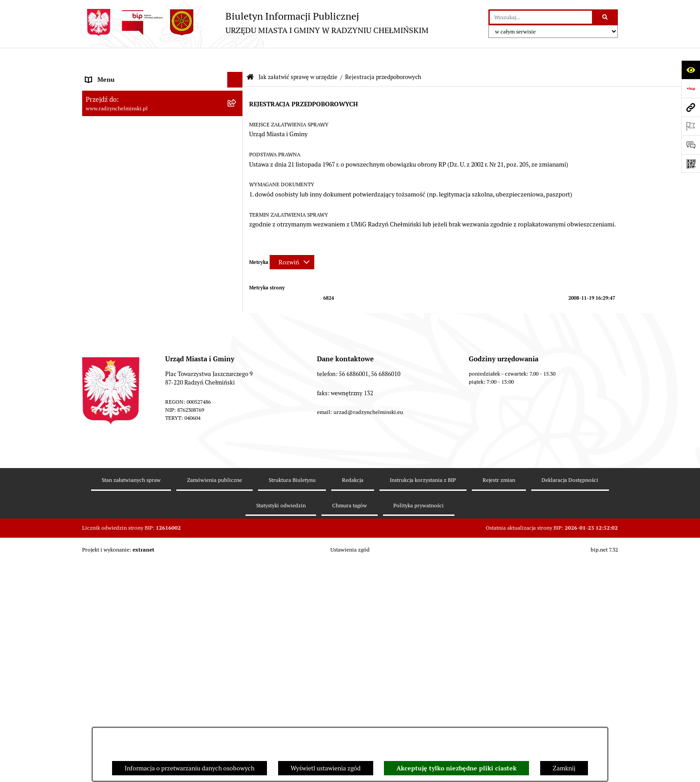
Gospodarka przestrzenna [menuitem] (120, 371)
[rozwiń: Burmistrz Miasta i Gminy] (236, 137)
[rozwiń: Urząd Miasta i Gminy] (236, 153)
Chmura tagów (350, 725)
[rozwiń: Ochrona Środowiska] (236, 387)
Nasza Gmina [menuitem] (103, 74)
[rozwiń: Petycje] (236, 184)
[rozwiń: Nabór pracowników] (236, 246)
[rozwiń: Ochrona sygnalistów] (236, 199)
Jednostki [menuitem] (98, 277)
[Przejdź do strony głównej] (255, 23)
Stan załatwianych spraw (131, 700)
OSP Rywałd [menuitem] (102, 496)
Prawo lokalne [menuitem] (104, 293)
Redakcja (353, 700)
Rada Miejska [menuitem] (103, 121)
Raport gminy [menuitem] (104, 90)
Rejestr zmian (499, 700)
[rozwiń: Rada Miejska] (236, 121)
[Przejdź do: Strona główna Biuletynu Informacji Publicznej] (250, 56)
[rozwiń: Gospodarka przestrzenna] (236, 371)
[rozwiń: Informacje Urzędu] (236, 168)
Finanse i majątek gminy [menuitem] (118, 262)
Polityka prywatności (419, 725)
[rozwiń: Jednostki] (236, 278)
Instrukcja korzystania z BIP (423, 700)
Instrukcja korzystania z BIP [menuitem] (123, 465)
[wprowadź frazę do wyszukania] (541, 17)
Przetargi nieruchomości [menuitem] (119, 230)
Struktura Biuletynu (292, 700)
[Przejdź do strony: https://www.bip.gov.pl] (691, 88)
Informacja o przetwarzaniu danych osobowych (190, 768)
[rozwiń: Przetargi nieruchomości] (236, 231)
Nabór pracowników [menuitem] (113, 246)
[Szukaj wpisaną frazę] (606, 17)
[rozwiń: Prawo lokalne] (236, 293)
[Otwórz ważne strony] (691, 126)
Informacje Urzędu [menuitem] (111, 168)
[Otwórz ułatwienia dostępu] (691, 70)
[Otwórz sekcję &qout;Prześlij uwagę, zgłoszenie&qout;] (691, 145)
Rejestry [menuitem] (96, 402)
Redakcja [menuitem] (98, 449)
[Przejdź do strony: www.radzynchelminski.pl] (691, 107)
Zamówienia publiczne (215, 700)
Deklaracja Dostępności (570, 700)
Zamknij (564, 768)
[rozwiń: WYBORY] (236, 106)
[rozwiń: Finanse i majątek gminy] (236, 262)
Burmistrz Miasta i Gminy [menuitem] (120, 137)
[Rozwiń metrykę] (292, 241)
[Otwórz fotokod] (691, 163)
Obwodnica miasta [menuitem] (111, 340)
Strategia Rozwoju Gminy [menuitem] (120, 324)
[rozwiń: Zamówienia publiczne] (236, 215)
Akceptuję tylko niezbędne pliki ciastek (456, 768)
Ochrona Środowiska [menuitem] (114, 387)
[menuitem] (162, 106)
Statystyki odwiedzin (281, 725)
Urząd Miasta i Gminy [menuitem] (115, 152)
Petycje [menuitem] (95, 184)
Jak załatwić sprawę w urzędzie (298, 56)
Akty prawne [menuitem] (102, 309)
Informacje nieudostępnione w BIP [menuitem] (133, 434)
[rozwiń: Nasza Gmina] (236, 74)
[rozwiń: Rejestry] (236, 403)
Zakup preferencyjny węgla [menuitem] (122, 355)
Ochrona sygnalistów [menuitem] (114, 199)
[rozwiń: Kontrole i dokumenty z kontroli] (236, 418)
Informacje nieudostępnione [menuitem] (124, 481)
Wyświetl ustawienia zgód (326, 768)
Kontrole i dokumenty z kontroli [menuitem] (129, 418)
